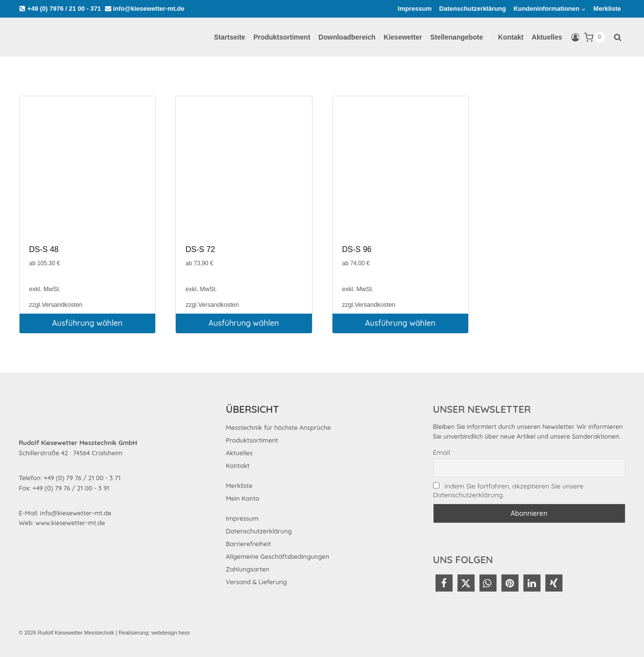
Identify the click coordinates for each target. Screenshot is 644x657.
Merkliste (607, 9)
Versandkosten (62, 305)
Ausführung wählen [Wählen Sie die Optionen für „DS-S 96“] (400, 323)
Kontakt (511, 37)
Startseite (229, 37)
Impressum (415, 9)
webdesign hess (171, 633)
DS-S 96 (357, 249)
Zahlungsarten (248, 569)
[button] (444, 583)
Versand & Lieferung (257, 582)
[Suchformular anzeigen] (618, 37)
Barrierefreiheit (249, 544)
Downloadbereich (347, 37)
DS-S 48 (44, 249)
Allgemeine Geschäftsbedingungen (278, 556)
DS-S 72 (200, 249)
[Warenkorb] (594, 37)
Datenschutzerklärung (473, 9)
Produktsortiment (282, 37)
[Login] (575, 38)
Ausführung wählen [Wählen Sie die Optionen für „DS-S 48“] (87, 323)
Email (442, 452)
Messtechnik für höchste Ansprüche (279, 427)
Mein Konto (243, 498)
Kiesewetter (403, 37)
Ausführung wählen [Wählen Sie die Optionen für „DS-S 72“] (244, 323)
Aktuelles (547, 37)
